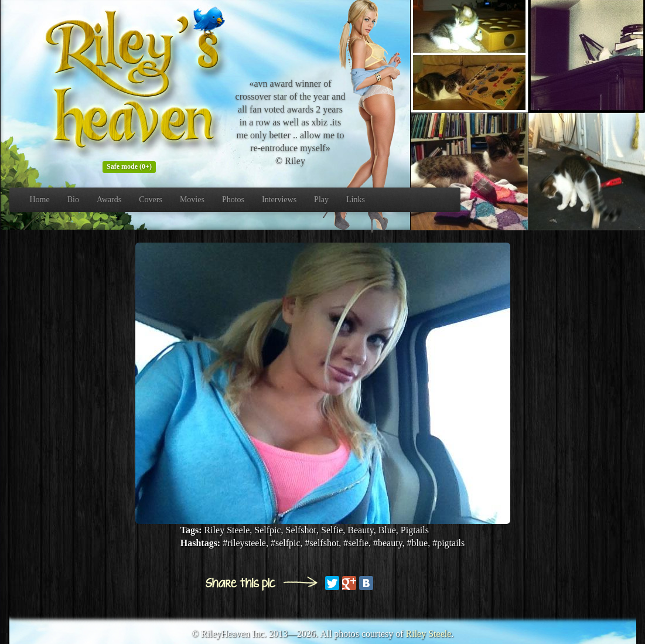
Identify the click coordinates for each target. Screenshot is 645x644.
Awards (109, 200)
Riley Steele (429, 634)
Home (40, 200)
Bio (73, 200)
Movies (192, 200)
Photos (233, 200)
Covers (151, 200)
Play (321, 200)
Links (356, 200)
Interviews (279, 200)
